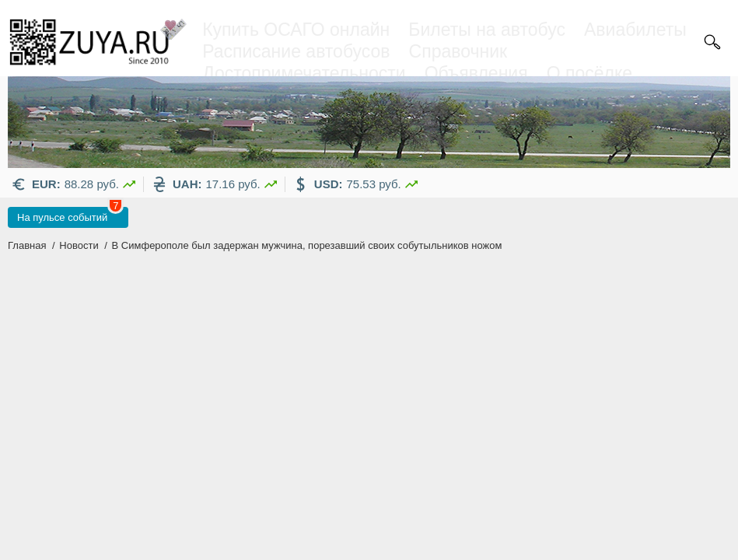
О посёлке (589, 73)
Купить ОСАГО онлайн (296, 30)
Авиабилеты (635, 30)
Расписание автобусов (296, 51)
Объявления (476, 73)
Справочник (458, 51)
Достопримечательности (304, 73)
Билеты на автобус (487, 30)
